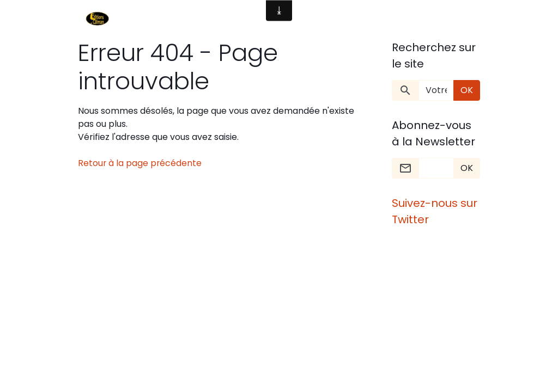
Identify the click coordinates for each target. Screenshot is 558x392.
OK (467, 90)
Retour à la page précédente (140, 163)
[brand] (100, 20)
